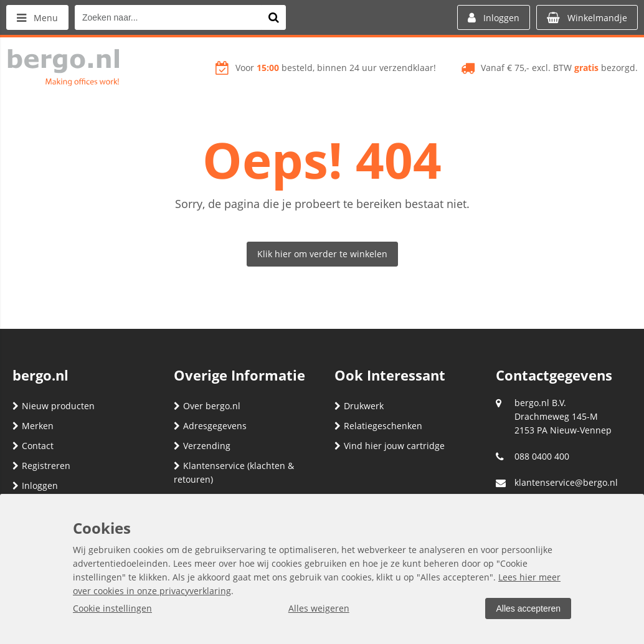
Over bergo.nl (207, 406)
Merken (33, 426)
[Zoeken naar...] (273, 17)
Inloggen (35, 485)
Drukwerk (359, 406)
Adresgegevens (210, 426)
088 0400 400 (542, 456)
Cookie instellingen (112, 608)
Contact (33, 446)
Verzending (202, 446)
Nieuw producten (54, 406)
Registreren (41, 466)
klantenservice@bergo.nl (566, 482)
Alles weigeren (319, 608)
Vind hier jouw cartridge (390, 446)
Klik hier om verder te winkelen (322, 254)
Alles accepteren (528, 608)
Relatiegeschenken (378, 426)
